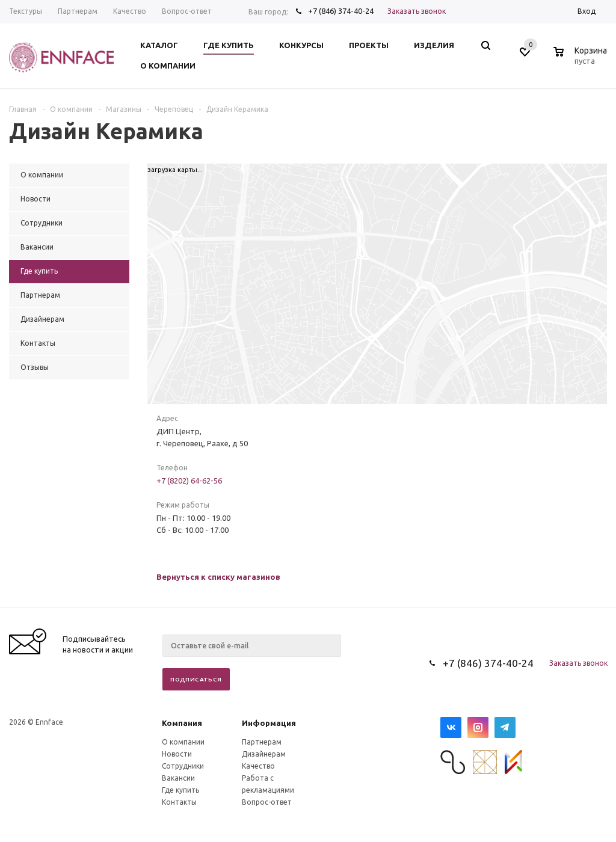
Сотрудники (183, 766)
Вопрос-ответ (267, 802)
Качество (258, 766)
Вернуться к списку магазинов (218, 577)
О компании (183, 742)
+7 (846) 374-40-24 (341, 11)
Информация (269, 723)
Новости (177, 754)
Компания (182, 723)
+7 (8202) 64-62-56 (189, 481)
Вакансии (178, 778)
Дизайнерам (264, 754)
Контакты (179, 802)
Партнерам (262, 742)
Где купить (180, 790)
